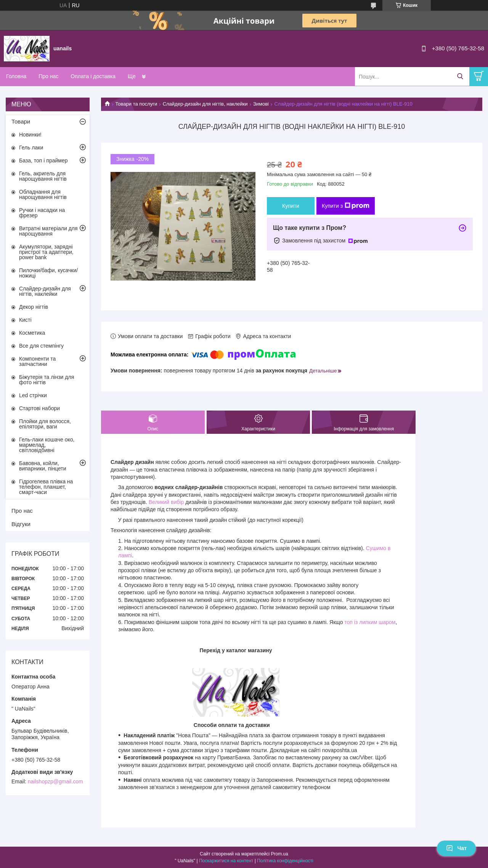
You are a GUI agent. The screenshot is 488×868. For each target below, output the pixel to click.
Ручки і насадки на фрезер (42, 213)
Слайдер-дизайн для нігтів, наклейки (205, 104)
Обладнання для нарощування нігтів (43, 194)
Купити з (346, 206)
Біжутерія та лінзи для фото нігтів (47, 380)
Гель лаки (31, 148)
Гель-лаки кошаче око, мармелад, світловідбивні (47, 445)
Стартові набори (39, 408)
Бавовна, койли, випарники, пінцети (43, 466)
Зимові (261, 104)
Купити (291, 206)
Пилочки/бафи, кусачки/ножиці (48, 273)
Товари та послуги (136, 104)
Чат (456, 848)
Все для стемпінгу (41, 346)
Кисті (25, 320)
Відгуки (21, 524)
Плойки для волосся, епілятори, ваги (45, 424)
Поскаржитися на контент (226, 861)
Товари (21, 121)
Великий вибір (166, 502)
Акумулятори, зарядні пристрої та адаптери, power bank (46, 252)
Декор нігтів (34, 307)
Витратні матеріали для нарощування (48, 231)
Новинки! (30, 135)
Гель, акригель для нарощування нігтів (43, 176)
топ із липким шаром (370, 622)
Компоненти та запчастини (37, 361)
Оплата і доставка (93, 76)
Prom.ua (280, 854)
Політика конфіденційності (285, 861)
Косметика (32, 333)
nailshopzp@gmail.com (55, 781)
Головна (16, 76)
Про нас (48, 76)
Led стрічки (33, 395)
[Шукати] (460, 76)
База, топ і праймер (43, 160)
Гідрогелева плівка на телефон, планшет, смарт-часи (46, 487)
